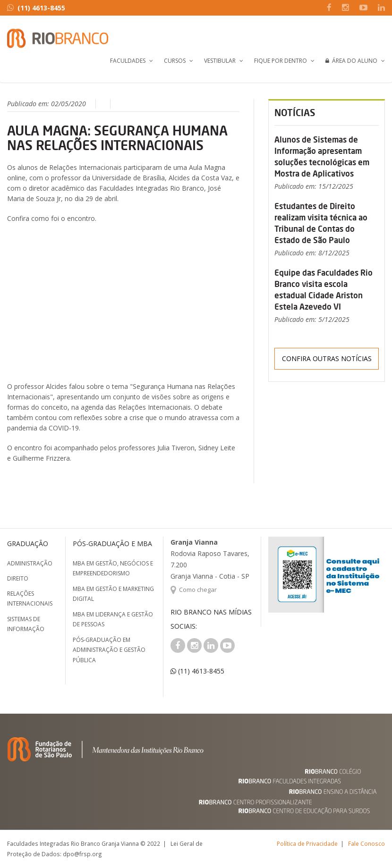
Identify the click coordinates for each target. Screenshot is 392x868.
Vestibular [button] (220, 61)
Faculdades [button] (128, 61)
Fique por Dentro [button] (281, 61)
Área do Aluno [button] (351, 61)
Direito (18, 578)
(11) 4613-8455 (36, 8)
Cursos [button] (175, 61)
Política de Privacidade (307, 843)
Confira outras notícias (327, 358)
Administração (30, 563)
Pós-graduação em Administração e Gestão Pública (109, 650)
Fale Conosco (366, 843)
